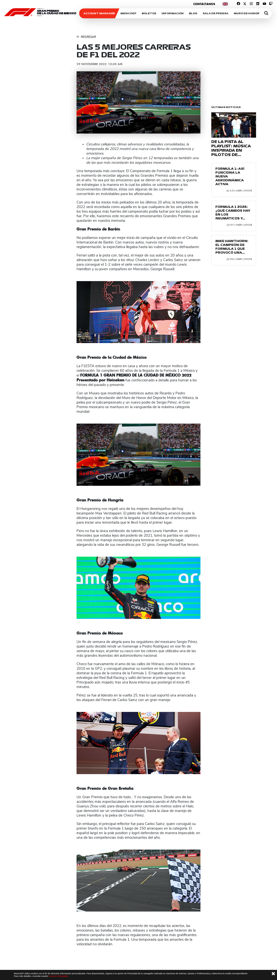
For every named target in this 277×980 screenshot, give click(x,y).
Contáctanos (204, 4)
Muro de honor (247, 13)
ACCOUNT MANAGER (99, 13)
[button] (86, 102)
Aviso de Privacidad (58, 976)
